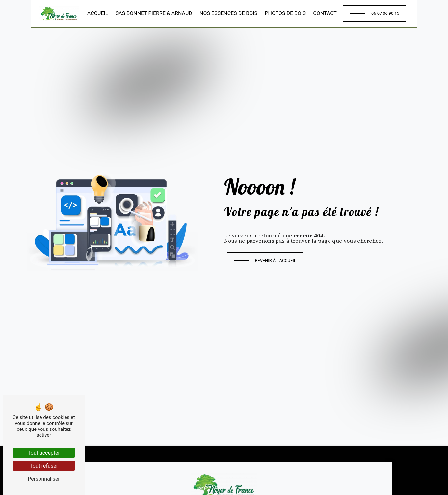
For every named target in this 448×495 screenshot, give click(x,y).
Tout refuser (44, 466)
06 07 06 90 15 (385, 13)
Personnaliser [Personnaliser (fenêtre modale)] (44, 479)
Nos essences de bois (228, 13)
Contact (325, 13)
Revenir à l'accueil (276, 261)
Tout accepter (44, 453)
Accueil (98, 13)
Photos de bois (285, 13)
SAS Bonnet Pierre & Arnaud (154, 13)
